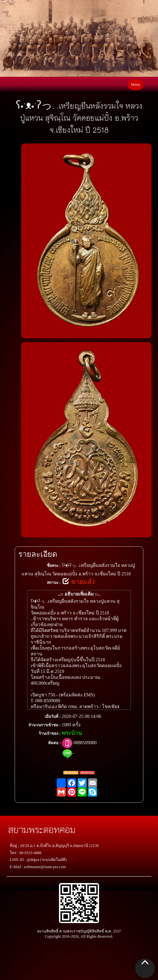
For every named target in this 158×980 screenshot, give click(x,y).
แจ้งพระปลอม (87, 773)
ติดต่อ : (54, 743)
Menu (136, 85)
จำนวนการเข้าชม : (44, 725)
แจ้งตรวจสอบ (71, 773)
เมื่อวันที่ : (53, 717)
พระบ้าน (72, 733)
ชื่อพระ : (54, 566)
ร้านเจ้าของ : (50, 733)
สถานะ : (54, 583)
